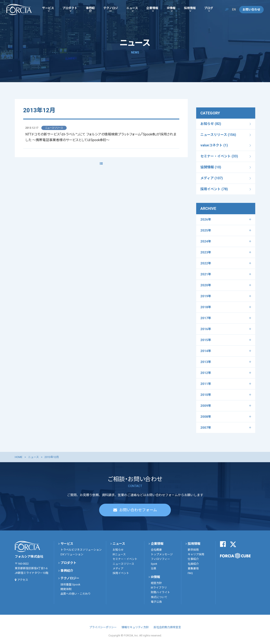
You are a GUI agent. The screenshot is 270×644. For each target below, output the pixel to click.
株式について (159, 597)
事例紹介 (90, 9)
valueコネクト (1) (214, 145)
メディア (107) (212, 178)
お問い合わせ (251, 9)
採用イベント (121, 573)
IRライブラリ (159, 588)
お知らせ (118, 550)
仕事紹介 (193, 559)
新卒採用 (193, 550)
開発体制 (66, 589)
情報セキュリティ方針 (135, 627)
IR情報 (171, 8)
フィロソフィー (160, 559)
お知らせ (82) (211, 124)
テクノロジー (111, 9)
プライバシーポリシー (103, 627)
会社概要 (156, 550)
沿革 (154, 568)
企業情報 (152, 8)
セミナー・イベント (125, 559)
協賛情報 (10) (211, 167)
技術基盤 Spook (70, 584)
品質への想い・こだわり (76, 594)
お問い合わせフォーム (138, 510)
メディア (118, 568)
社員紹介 (193, 564)
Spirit (154, 564)
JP (227, 9)
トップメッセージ (162, 554)
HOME (19, 457)
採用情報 (190, 8)
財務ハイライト (160, 592)
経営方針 (156, 583)
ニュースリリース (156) (218, 135)
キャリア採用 (196, 554)
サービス (48, 8)
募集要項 (193, 568)
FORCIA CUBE (235, 556)
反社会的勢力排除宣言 (167, 627)
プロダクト (70, 8)
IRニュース (119, 554)
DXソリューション (72, 554)
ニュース (132, 8)
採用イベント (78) (214, 189)
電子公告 (156, 602)
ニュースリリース (123, 564)
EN (234, 9)
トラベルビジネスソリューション (81, 550)
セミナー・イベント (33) (219, 156)
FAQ (190, 573)
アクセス (23, 580)
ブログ (209, 8)
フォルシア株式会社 (19, 9)
